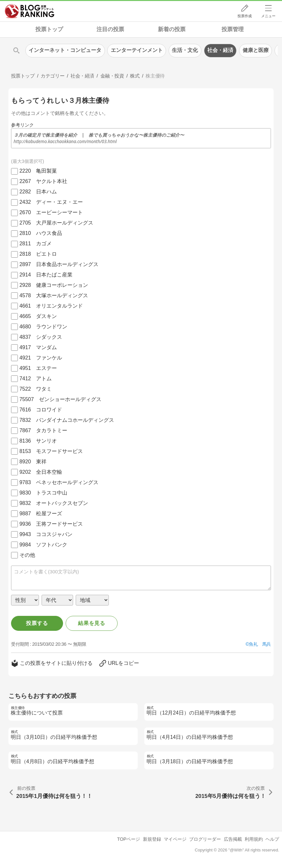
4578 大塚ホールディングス (54, 295)
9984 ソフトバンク (44, 545)
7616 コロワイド (41, 410)
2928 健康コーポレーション (54, 285)
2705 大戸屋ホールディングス (57, 223)
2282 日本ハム (38, 192)
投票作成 (245, 16)
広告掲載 (233, 839)
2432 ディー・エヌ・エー (51, 202)
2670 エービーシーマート (51, 212)
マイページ (175, 839)
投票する (37, 623)
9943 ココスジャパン (46, 534)
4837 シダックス (41, 337)
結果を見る (92, 623)
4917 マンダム (38, 347)
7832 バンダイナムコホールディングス (67, 420)
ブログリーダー (205, 839)
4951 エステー (38, 368)
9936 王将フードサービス (51, 524)
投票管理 (233, 29)
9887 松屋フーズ (41, 513)
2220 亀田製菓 (38, 171)
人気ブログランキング (30, 11)
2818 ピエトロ (38, 254)
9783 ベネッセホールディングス (59, 482)
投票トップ (49, 29)
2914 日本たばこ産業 (46, 275)
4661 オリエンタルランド (51, 306)
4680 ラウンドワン (44, 327)
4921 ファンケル (41, 358)
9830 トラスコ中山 (44, 493)
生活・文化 (185, 50)
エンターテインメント (137, 50)
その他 (27, 555)
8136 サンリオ (38, 441)
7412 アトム (36, 379)
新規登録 (152, 839)
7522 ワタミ (36, 389)
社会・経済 (220, 50)
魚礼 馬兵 (260, 644)
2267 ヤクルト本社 (44, 181)
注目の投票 (110, 29)
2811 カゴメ (36, 244)
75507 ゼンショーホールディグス (61, 399)
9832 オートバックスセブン (54, 503)
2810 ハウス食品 (41, 233)
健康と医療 (256, 50)
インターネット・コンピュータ (65, 50)
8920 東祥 (33, 462)
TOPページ (128, 839)
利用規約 (254, 839)
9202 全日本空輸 (41, 472)
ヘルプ (272, 839)
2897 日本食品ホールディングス (59, 264)
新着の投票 (172, 29)
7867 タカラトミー (44, 430)
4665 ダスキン (38, 316)
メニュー (268, 16)
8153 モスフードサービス (51, 451)
